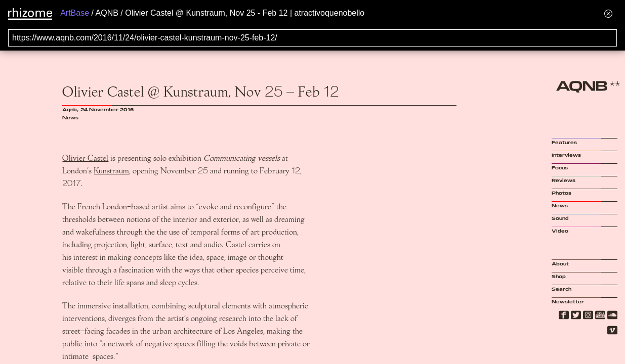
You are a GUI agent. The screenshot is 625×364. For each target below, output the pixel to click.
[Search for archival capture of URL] (312, 38)
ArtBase (75, 13)
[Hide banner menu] (608, 13)
